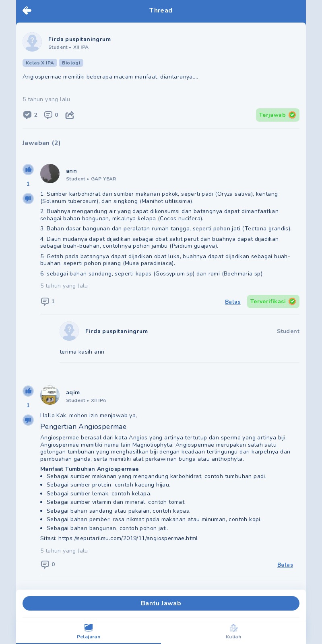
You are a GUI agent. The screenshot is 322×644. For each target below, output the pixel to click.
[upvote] (28, 170)
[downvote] (28, 199)
